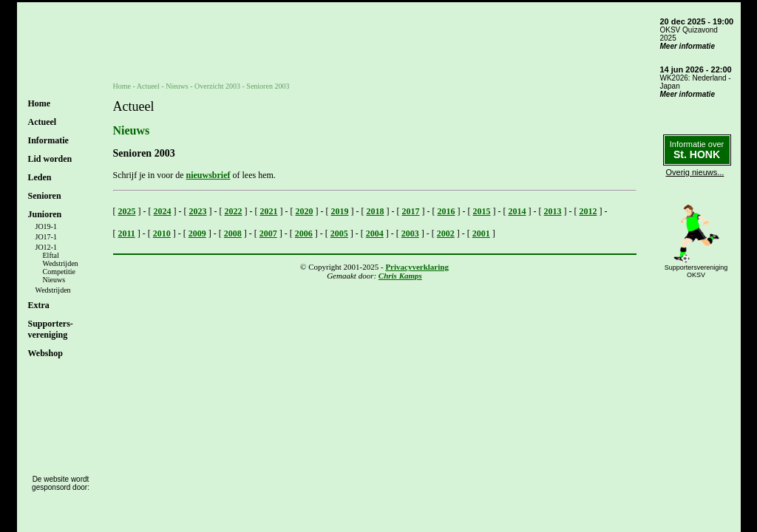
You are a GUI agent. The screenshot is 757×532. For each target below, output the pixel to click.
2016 (447, 211)
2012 (588, 211)
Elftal (51, 255)
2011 (127, 233)
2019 (340, 211)
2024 (163, 211)
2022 (234, 211)
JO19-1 (46, 226)
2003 (410, 233)
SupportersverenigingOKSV (696, 271)
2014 (517, 211)
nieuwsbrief (208, 175)
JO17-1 (46, 237)
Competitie (59, 272)
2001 (481, 233)
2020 (305, 211)
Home (40, 103)
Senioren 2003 (268, 86)
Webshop (45, 353)
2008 (233, 233)
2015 (482, 211)
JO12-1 (46, 247)
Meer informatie (688, 46)
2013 (553, 211)
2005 (339, 233)
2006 (304, 233)
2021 (269, 211)
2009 (197, 233)
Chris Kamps (400, 276)
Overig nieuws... (695, 172)
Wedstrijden (61, 263)
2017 (411, 211)
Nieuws (54, 280)
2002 (446, 233)
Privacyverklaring (417, 267)
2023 (198, 211)
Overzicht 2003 (217, 86)
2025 (127, 211)
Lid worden (50, 159)
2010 (162, 233)
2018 (376, 211)
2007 (268, 233)
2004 (375, 233)
